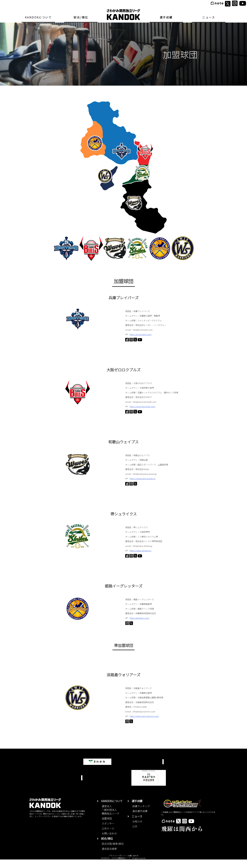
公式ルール (108, 837)
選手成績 (166, 17)
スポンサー (108, 832)
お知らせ (137, 830)
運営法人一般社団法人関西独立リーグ (111, 818)
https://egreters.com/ (140, 618)
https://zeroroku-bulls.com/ (143, 406)
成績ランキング (141, 814)
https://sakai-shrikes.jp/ (141, 551)
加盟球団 (107, 827)
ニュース (209, 17)
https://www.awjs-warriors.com (144, 721)
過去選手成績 (140, 820)
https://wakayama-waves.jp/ (143, 478)
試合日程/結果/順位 (113, 852)
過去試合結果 (109, 857)
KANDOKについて (38, 17)
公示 (135, 835)
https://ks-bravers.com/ (141, 334)
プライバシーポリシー (118, 864)
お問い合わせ (109, 842)
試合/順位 (81, 17)
